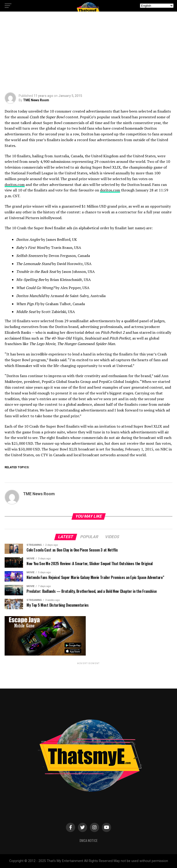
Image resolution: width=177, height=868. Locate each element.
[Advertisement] (88, 53)
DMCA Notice (88, 840)
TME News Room (36, 100)
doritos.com (15, 185)
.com (110, 190)
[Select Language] (157, 6)
